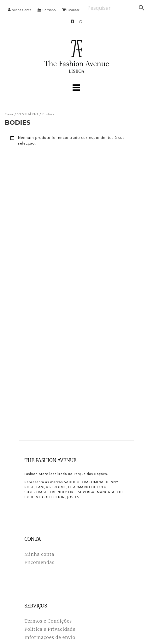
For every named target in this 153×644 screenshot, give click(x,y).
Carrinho (47, 10)
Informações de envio (50, 637)
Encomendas (40, 562)
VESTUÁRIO (28, 114)
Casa (9, 114)
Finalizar (71, 10)
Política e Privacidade (50, 629)
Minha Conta (20, 10)
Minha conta (39, 554)
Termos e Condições (48, 621)
